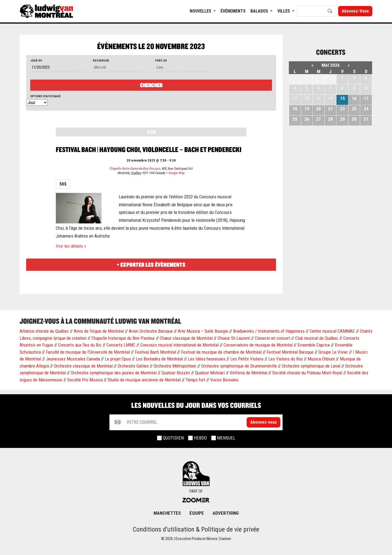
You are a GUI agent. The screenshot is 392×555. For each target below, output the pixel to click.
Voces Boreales (224, 380)
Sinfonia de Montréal (249, 373)
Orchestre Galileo (133, 366)
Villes (284, 11)
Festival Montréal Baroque (290, 352)
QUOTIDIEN (173, 438)
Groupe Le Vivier (333, 352)
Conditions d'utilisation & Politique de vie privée (196, 529)
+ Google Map (175, 173)
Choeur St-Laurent (234, 338)
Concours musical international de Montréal (179, 345)
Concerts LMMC (121, 345)
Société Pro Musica (85, 380)
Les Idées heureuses (207, 359)
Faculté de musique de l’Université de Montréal (88, 352)
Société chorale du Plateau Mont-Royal (307, 373)
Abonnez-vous (355, 11)
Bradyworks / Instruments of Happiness (269, 331)
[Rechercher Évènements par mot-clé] (120, 67)
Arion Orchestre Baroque (151, 331)
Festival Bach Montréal (155, 352)
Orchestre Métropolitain (175, 366)
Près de (161, 61)
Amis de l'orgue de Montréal (99, 331)
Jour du (36, 61)
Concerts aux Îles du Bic (80, 345)
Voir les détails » (71, 246)
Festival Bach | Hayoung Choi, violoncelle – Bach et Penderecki (149, 149)
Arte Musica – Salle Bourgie (203, 331)
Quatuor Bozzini (176, 373)
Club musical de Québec (317, 338)
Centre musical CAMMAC (332, 331)
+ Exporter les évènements (151, 265)
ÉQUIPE (197, 513)
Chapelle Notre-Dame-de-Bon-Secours (135, 169)
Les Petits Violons (247, 359)
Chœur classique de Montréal (186, 338)
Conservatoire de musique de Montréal (258, 345)
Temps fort (195, 380)
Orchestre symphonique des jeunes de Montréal (114, 373)
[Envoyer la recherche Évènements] (151, 85)
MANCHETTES (167, 513)
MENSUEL (226, 438)
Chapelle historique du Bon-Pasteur (123, 338)
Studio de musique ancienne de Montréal (144, 380)
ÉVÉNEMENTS (233, 11)
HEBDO (200, 438)
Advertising (226, 513)
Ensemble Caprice (314, 345)
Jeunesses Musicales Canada (73, 359)
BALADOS (260, 11)
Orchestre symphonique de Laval (311, 366)
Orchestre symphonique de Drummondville (239, 366)
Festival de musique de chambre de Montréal (221, 352)
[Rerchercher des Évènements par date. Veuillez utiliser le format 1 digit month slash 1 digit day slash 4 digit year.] (57, 67)
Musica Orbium (321, 359)
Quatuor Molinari (210, 373)
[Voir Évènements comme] (37, 103)
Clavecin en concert (272, 338)
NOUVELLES (201, 11)
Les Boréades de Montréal (159, 359)
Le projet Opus (118, 359)
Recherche (101, 61)
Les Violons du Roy (286, 359)
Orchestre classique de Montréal (83, 366)
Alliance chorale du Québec (44, 331)
